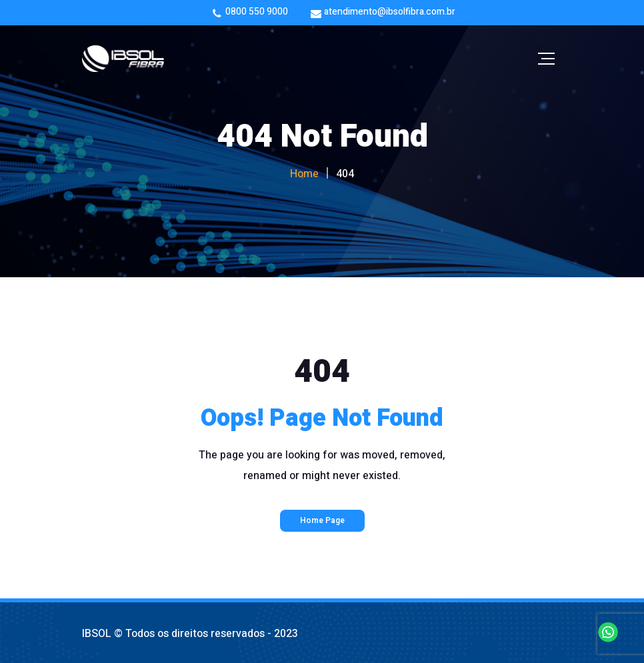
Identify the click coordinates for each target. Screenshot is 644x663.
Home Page (322, 520)
